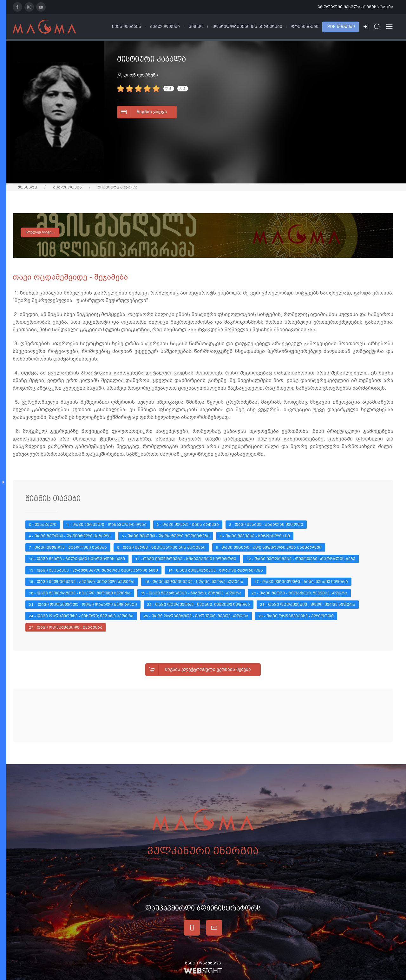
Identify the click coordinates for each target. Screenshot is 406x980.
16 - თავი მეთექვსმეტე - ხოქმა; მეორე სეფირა (194, 582)
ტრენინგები (305, 26)
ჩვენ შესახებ (127, 26)
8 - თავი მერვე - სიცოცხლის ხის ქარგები (161, 547)
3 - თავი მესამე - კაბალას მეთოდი (266, 525)
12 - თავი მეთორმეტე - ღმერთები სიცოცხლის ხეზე (301, 559)
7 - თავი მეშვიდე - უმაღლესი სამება (68, 547)
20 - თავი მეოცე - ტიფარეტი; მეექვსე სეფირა (299, 593)
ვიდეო (196, 26)
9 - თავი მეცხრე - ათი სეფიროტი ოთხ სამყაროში (269, 547)
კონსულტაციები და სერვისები (247, 26)
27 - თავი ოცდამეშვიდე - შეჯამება (66, 627)
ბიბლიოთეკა (165, 26)
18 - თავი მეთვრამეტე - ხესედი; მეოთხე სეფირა (80, 593)
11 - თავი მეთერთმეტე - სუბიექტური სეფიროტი (186, 559)
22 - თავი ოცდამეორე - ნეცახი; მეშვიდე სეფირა (199, 605)
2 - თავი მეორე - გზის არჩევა (188, 525)
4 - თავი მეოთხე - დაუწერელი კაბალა (70, 536)
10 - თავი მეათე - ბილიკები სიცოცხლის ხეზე (77, 559)
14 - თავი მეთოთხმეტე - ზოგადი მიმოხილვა (216, 570)
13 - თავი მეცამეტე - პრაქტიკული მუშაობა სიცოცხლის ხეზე (93, 570)
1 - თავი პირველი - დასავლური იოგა (107, 525)
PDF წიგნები (341, 26)
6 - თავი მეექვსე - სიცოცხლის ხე (255, 536)
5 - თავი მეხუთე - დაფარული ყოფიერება (166, 536)
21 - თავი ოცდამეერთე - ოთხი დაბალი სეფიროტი (83, 605)
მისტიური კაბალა (118, 187)
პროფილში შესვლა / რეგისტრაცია (356, 7)
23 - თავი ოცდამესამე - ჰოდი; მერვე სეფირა (308, 605)
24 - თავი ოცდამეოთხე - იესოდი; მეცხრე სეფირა (81, 616)
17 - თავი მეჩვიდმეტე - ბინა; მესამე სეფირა (301, 582)
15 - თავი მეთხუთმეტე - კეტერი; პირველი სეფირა (82, 582)
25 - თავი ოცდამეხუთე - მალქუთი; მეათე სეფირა (196, 616)
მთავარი (27, 187)
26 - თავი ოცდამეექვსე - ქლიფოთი (296, 616)
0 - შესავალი (43, 525)
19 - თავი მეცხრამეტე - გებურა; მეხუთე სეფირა (191, 593)
